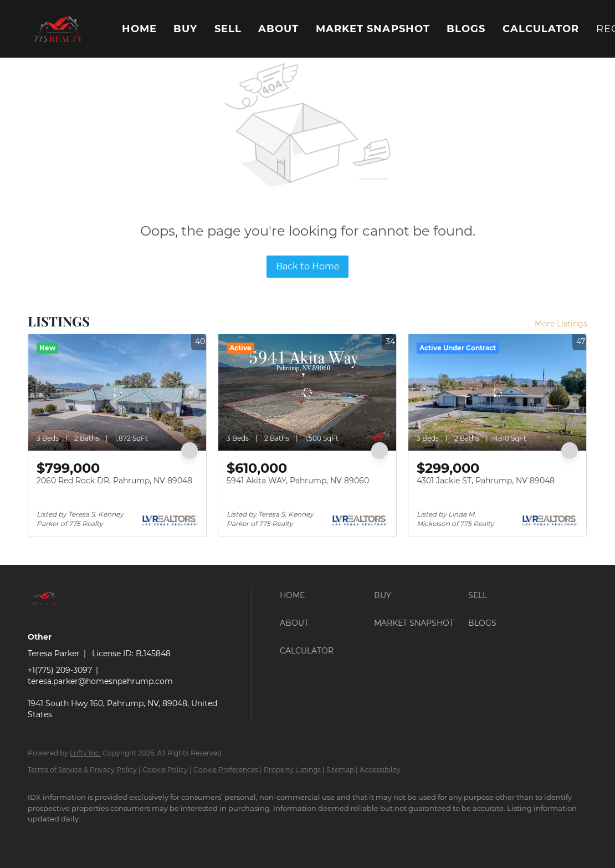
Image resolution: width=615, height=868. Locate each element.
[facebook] (41, 838)
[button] (58, 29)
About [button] (279, 29)
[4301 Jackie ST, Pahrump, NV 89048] (497, 392)
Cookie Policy (165, 770)
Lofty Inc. (85, 753)
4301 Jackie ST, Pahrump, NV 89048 (486, 481)
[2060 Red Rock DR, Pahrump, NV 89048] (117, 392)
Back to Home (308, 266)
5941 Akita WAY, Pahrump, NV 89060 (298, 481)
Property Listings (292, 770)
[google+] (73, 838)
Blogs (466, 29)
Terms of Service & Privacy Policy (82, 770)
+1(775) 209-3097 (60, 670)
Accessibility (380, 770)
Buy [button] (185, 29)
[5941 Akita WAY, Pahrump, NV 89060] (307, 392)
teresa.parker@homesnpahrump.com (100, 681)
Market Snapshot (373, 29)
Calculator (541, 29)
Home (139, 29)
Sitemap (340, 770)
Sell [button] (228, 29)
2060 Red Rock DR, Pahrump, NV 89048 (114, 481)
